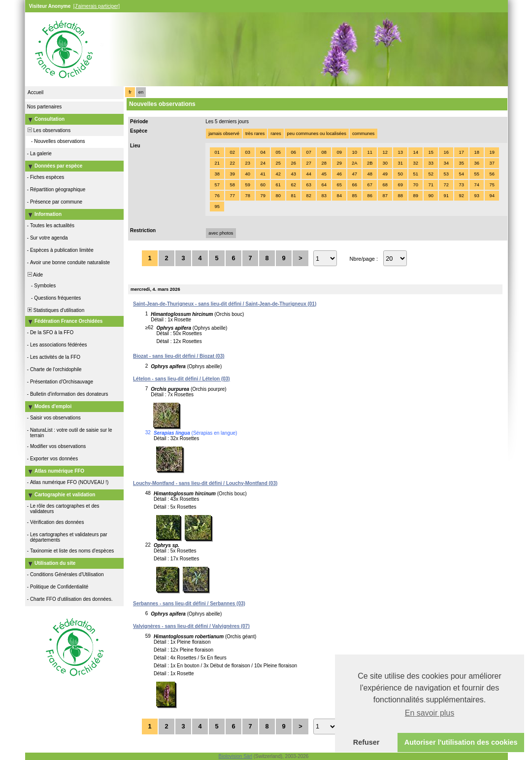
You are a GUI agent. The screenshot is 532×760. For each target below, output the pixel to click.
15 (431, 152)
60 (263, 185)
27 (308, 163)
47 (354, 174)
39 (232, 174)
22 (232, 163)
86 (369, 196)
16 (446, 152)
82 (308, 196)
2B (370, 163)
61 (278, 185)
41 (263, 174)
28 (324, 163)
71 (431, 185)
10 (354, 152)
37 (492, 163)
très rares (255, 134)
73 (461, 185)
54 (461, 174)
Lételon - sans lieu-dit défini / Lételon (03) (182, 379)
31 (400, 163)
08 (324, 152)
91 (446, 196)
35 (461, 163)
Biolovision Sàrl (235, 756)
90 (431, 196)
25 (278, 163)
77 (232, 196)
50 (400, 174)
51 (415, 174)
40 (247, 174)
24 (263, 163)
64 (324, 185)
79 (263, 196)
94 (492, 196)
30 (385, 163)
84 (339, 196)
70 (415, 185)
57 (217, 185)
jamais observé (224, 134)
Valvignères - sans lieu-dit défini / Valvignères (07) (191, 626)
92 (461, 196)
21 (217, 163)
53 (446, 174)
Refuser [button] (366, 742)
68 (385, 185)
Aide (34, 275)
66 (354, 185)
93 (476, 196)
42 (278, 174)
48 (369, 174)
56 (492, 174)
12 (385, 152)
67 (369, 185)
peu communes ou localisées (317, 134)
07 (308, 152)
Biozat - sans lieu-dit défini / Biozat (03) (179, 356)
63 (308, 185)
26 (293, 163)
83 (324, 196)
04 (263, 152)
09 (339, 152)
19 (492, 152)
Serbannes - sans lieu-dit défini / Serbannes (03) (189, 604)
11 (369, 152)
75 (492, 185)
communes (364, 134)
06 (293, 152)
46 (339, 174)
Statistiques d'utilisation (55, 310)
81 (293, 196)
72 (446, 185)
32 (415, 163)
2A (354, 163)
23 (247, 163)
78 (247, 196)
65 (339, 185)
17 (461, 152)
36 (476, 163)
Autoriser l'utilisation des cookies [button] (461, 742)
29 (339, 163)
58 (232, 185)
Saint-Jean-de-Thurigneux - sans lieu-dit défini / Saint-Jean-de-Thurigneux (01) (225, 304)
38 (217, 174)
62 (293, 185)
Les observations (48, 130)
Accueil (35, 92)
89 (415, 196)
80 (278, 196)
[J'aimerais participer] (97, 6)
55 (476, 174)
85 (354, 196)
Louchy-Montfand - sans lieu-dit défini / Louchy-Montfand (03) (205, 483)
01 (217, 152)
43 (293, 174)
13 (400, 152)
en (141, 92)
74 (476, 185)
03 (247, 152)
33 (431, 163)
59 (247, 185)
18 (476, 152)
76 (217, 196)
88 (400, 196)
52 (431, 174)
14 (415, 152)
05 (278, 152)
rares (276, 134)
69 (400, 185)
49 (385, 174)
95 (217, 207)
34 (446, 163)
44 (308, 174)
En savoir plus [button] (430, 713)
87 (385, 196)
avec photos (221, 233)
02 (232, 152)
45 (324, 174)
